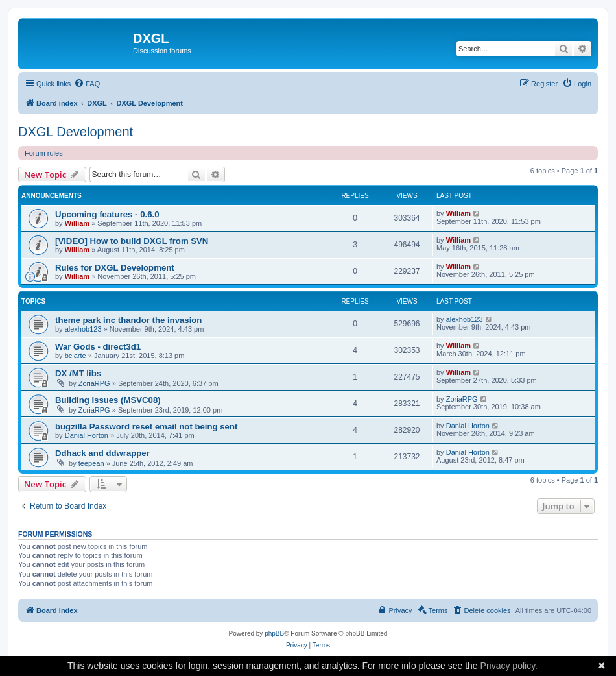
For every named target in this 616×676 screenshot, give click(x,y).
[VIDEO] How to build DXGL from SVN (132, 241)
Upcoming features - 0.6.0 (107, 214)
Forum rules (44, 153)
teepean (91, 463)
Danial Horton (87, 435)
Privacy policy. (509, 666)
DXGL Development (76, 132)
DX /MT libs (78, 373)
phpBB (274, 634)
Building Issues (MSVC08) (108, 400)
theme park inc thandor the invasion (128, 320)
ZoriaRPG (94, 383)
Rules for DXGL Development (115, 268)
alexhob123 (83, 329)
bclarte (76, 356)
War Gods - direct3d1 (98, 347)
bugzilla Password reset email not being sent (146, 427)
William (77, 223)
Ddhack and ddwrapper (102, 453)
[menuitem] (87, 84)
